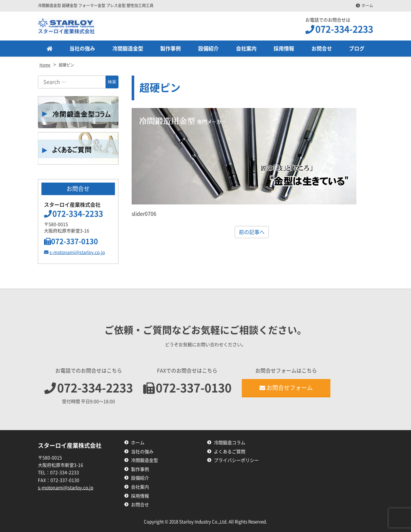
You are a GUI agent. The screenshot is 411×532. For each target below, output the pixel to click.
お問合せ (322, 49)
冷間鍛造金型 (128, 49)
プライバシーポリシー (236, 460)
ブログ (357, 49)
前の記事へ (252, 232)
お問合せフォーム (286, 388)
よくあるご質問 (230, 452)
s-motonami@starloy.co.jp (74, 252)
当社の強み (82, 49)
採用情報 (284, 49)
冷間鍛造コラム (230, 443)
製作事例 (171, 49)
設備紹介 (208, 49)
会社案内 (246, 49)
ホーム (367, 5)
